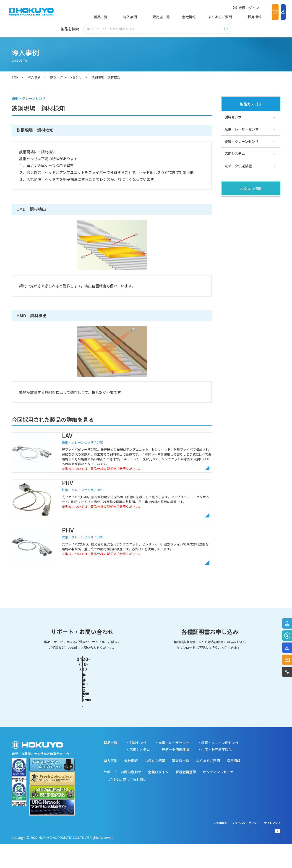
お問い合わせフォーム (82, 721)
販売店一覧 (147, 17)
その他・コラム (236, 214)
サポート (231, 226)
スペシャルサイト (238, 238)
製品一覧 (100, 17)
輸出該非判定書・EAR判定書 (210, 703)
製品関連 (231, 202)
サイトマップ (272, 847)
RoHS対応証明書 (210, 721)
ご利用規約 (221, 847)
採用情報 (226, 17)
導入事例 (122, 17)
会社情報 (171, 17)
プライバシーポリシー (246, 847)
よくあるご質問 (199, 17)
